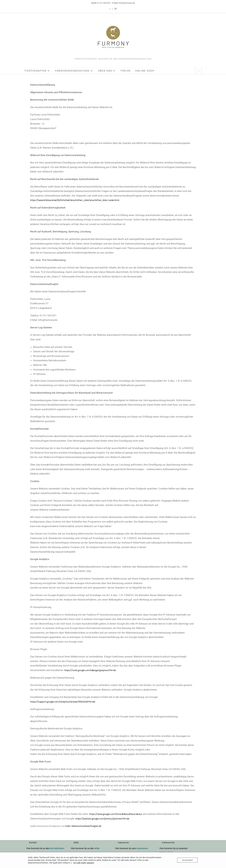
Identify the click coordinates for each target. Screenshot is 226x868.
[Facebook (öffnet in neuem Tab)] (110, 9)
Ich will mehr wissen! (84, 863)
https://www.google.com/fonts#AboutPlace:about (116, 814)
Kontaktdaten (57, 848)
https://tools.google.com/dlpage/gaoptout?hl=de (90, 670)
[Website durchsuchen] (199, 71)
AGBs (97, 848)
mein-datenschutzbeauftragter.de (83, 826)
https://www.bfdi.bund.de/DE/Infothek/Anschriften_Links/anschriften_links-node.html (75, 200)
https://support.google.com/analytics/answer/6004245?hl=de (63, 702)
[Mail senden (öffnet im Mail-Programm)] (116, 9)
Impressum (142, 848)
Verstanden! (187, 860)
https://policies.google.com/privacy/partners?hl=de (102, 819)
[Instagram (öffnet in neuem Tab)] (112, 9)
